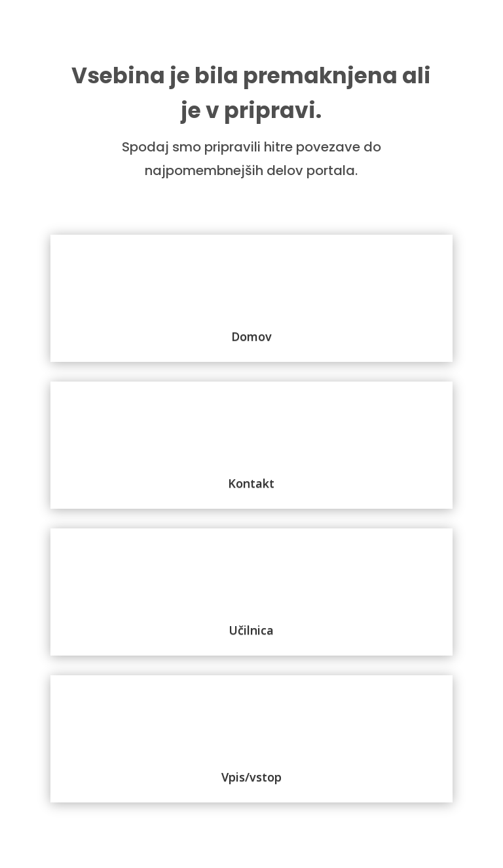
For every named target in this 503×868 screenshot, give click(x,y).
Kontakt (251, 483)
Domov (251, 336)
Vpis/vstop (251, 777)
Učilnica (251, 630)
